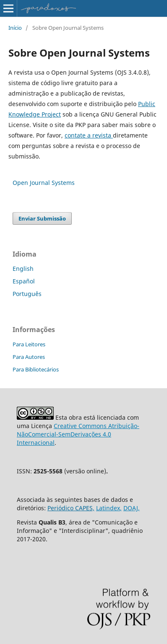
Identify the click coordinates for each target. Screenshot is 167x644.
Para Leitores (29, 344)
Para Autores (29, 357)
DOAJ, (132, 508)
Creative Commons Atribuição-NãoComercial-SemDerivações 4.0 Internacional (78, 434)
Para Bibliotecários (36, 369)
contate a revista (89, 135)
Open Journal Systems (44, 183)
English (23, 269)
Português (27, 294)
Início (15, 28)
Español (24, 281)
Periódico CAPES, (71, 508)
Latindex (108, 508)
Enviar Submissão (42, 218)
